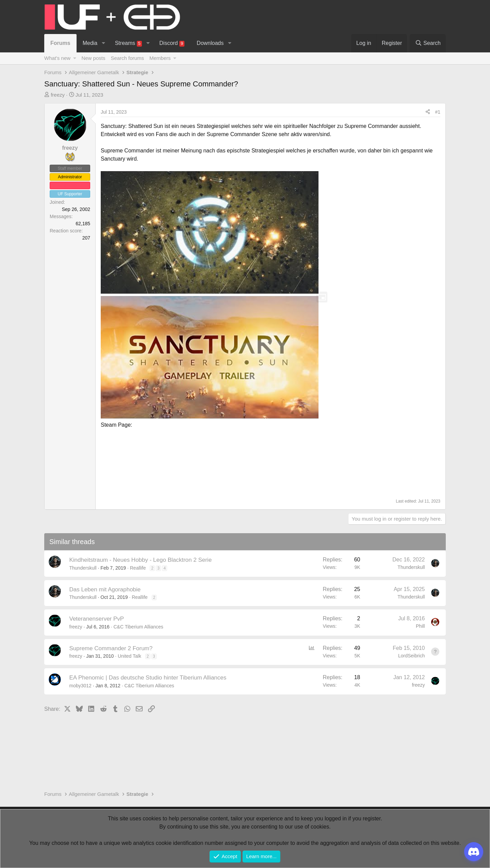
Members (160, 58)
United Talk (129, 656)
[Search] (428, 43)
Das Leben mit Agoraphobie (105, 589)
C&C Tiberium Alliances (138, 627)
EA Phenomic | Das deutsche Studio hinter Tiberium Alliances (148, 678)
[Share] (428, 112)
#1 (438, 112)
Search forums (127, 58)
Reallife (138, 568)
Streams (128, 43)
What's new (57, 58)
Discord (172, 43)
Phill (420, 626)
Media (90, 43)
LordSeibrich (412, 656)
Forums (60, 43)
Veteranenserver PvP (97, 619)
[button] (104, 43)
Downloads (210, 43)
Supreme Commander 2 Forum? (111, 648)
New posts (93, 58)
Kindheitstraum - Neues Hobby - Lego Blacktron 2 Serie (141, 560)
